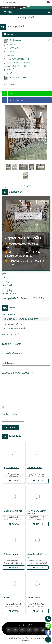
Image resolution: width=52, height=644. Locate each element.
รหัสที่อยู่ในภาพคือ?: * (11, 414)
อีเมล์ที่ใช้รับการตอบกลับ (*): (13, 344)
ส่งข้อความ (11, 427)
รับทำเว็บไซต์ (17, 638)
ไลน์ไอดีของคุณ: (8, 363)
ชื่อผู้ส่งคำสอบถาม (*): (11, 334)
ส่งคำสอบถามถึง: (9, 315)
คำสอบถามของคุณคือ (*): (12, 324)
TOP (48, 640)
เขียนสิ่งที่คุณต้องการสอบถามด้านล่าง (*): (18, 373)
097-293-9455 (11, 3)
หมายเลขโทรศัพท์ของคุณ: (12, 354)
